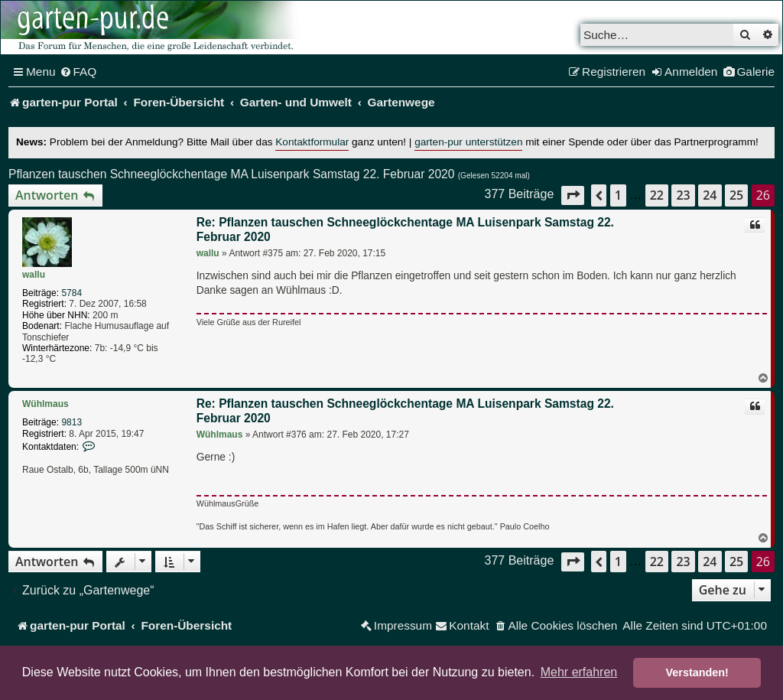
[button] (573, 195)
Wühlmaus (45, 404)
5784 (71, 293)
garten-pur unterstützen (468, 142)
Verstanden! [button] (697, 672)
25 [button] (736, 195)
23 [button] (683, 195)
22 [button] (657, 195)
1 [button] (618, 195)
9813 (71, 422)
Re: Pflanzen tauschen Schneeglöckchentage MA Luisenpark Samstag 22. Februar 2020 (405, 230)
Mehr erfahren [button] (579, 672)
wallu (34, 275)
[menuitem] (78, 72)
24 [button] (710, 195)
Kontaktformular (312, 142)
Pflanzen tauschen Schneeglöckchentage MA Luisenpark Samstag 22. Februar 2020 (231, 174)
